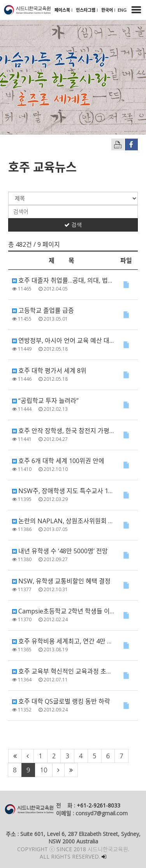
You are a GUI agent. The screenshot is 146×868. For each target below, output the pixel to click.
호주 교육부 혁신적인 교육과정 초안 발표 (63, 671)
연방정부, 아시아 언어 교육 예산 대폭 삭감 (63, 340)
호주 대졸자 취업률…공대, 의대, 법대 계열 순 (63, 280)
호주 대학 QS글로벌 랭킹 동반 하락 (61, 701)
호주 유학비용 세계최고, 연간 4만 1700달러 (63, 641)
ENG (122, 10)
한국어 (108, 10)
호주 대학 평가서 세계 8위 (49, 371)
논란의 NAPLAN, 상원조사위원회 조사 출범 (63, 521)
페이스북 (63, 10)
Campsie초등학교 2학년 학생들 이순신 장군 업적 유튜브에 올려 (63, 611)
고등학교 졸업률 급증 (43, 310)
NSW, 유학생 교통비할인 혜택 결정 (61, 581)
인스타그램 (86, 10)
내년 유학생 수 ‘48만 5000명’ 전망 (60, 551)
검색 (73, 225)
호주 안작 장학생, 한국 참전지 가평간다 (63, 431)
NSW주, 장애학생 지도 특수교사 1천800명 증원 (63, 491)
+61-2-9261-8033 (99, 805)
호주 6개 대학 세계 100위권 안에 (58, 461)
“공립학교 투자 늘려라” (45, 401)
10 (43, 770)
